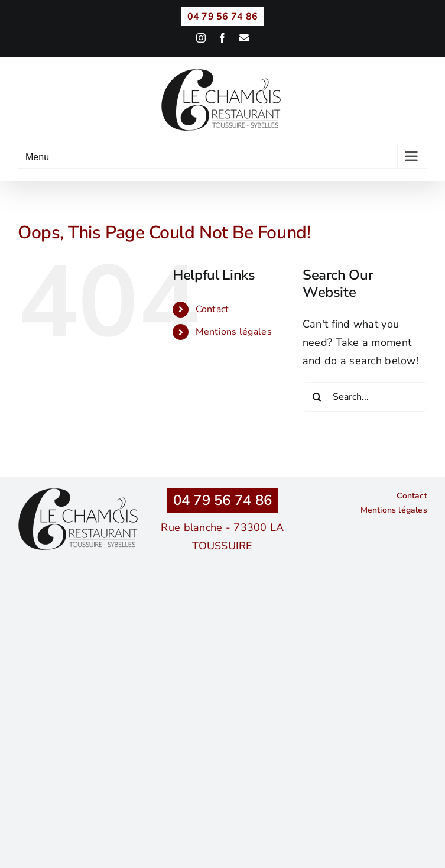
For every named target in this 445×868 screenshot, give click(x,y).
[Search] (317, 397)
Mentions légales (234, 332)
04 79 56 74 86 (223, 500)
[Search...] (365, 397)
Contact (212, 309)
